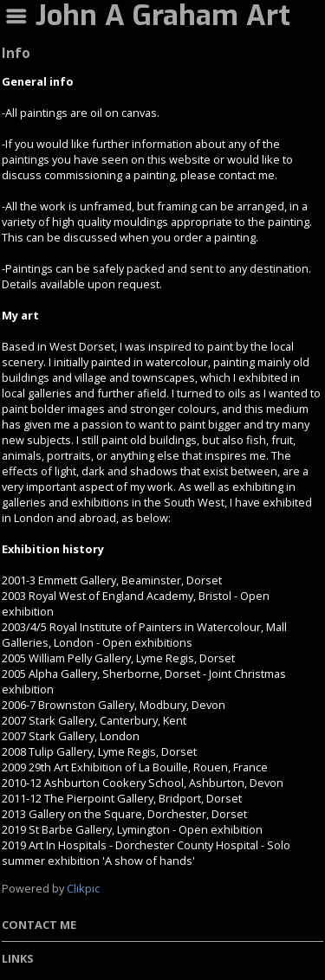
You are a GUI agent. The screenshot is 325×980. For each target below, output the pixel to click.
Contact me (39, 925)
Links (18, 958)
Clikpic (83, 888)
